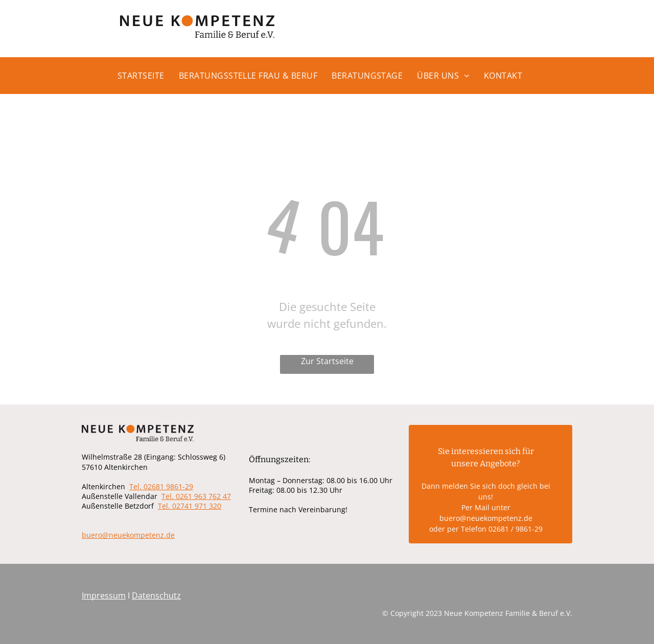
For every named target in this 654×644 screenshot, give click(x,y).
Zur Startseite (327, 361)
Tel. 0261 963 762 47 (196, 496)
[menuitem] (148, 80)
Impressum (104, 595)
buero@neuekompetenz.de (128, 535)
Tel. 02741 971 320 (190, 506)
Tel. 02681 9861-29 (161, 486)
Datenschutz (156, 595)
